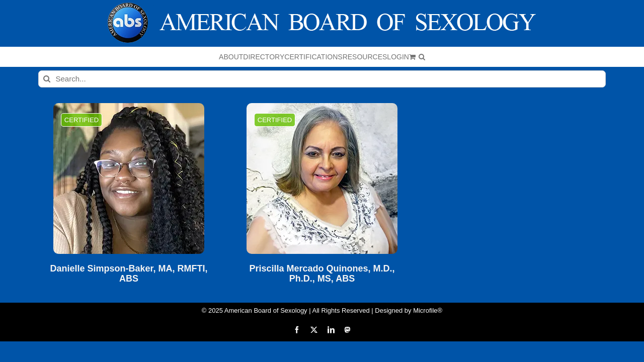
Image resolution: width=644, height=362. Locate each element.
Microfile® (428, 310)
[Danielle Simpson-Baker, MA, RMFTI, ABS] (129, 178)
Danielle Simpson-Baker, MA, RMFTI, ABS (129, 274)
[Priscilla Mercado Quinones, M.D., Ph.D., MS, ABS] (322, 178)
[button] (528, 57)
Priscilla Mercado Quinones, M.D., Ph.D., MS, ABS (322, 274)
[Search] (47, 79)
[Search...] (322, 79)
